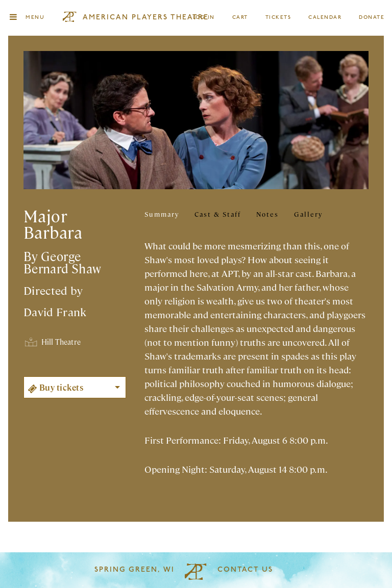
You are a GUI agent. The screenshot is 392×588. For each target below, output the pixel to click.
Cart (240, 18)
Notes (267, 214)
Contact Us (245, 570)
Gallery (308, 214)
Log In (204, 18)
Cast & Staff (218, 214)
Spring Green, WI (134, 570)
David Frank (55, 311)
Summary (162, 214)
